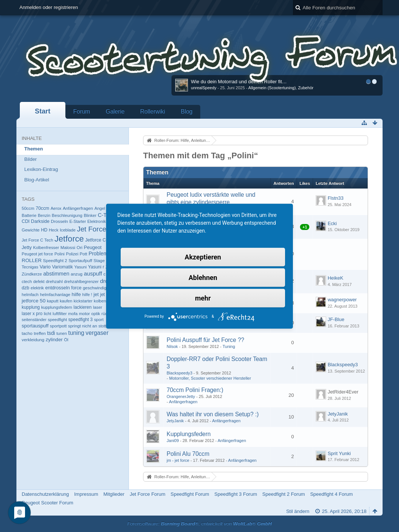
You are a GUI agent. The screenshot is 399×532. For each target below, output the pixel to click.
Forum (82, 111)
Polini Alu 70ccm (188, 454)
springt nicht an (83, 326)
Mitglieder (114, 494)
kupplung (31, 307)
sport (99, 320)
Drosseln (59, 221)
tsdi (51, 333)
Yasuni (81, 267)
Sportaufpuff (80, 260)
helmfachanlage (55, 295)
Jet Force (92, 229)
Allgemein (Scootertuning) (272, 88)
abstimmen (56, 274)
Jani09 (173, 441)
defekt (39, 281)
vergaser (97, 333)
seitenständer (34, 320)
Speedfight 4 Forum (331, 494)
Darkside (40, 221)
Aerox (56, 208)
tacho (27, 333)
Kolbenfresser (46, 248)
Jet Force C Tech (37, 240)
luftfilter (60, 313)
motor (84, 314)
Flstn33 (336, 198)
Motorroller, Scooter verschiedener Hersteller (210, 378)
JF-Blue (336, 319)
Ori (80, 247)
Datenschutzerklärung (45, 494)
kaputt (52, 301)
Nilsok (172, 346)
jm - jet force (178, 460)
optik (96, 314)
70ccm (43, 208)
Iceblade (68, 230)
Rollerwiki (153, 111)
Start (42, 111)
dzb (25, 288)
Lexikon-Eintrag (41, 169)
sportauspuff (35, 326)
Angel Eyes (105, 208)
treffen (40, 333)
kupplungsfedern (57, 307)
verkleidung (33, 340)
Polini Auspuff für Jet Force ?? (205, 340)
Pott (83, 254)
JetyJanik (175, 421)
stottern (105, 326)
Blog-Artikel (37, 180)
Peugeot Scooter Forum (47, 503)
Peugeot (93, 247)
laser (98, 307)
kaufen (66, 301)
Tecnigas (30, 267)
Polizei (72, 254)
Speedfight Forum (190, 494)
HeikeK (335, 278)
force (77, 288)
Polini (60, 254)
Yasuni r (96, 267)
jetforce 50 (34, 301)
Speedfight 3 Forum (236, 494)
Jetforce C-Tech (101, 240)
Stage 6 (101, 261)
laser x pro (32, 314)
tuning (76, 333)
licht (47, 314)
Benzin (44, 215)
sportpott (58, 326)
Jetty (27, 248)
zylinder (54, 340)
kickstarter (83, 301)
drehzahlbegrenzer (81, 281)
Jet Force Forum (147, 494)
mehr (203, 298)
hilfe (76, 294)
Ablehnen (203, 277)
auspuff (93, 273)
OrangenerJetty (181, 396)
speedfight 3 (81, 320)
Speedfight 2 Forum (284, 494)
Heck (54, 230)
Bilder (30, 159)
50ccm (28, 208)
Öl (66, 340)
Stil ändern (298, 511)
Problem (98, 253)
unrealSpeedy (204, 88)
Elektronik (97, 221)
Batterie (29, 215)
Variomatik (62, 267)
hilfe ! (87, 295)
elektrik (37, 288)
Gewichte (31, 230)
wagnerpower (342, 300)
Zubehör (306, 88)
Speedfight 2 (55, 261)
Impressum (86, 494)
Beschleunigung (67, 215)
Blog (187, 111)
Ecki (332, 223)
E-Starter (78, 221)
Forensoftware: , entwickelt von (200, 524)
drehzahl (54, 281)
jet (96, 294)
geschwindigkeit (98, 288)
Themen (34, 149)
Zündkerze (32, 274)
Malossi (68, 247)
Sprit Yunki (339, 453)
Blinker (90, 215)
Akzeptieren (203, 257)
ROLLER (32, 260)
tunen (62, 333)
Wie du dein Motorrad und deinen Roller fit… (239, 82)
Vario (45, 267)
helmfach (30, 295)
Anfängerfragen (78, 208)
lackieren (83, 307)
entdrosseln (58, 288)
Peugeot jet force (37, 254)
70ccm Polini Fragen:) (195, 390)
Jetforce (69, 239)
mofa (73, 314)
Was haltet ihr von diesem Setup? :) (213, 414)
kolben (100, 301)
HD (44, 230)
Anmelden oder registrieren (49, 7)
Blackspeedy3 (180, 373)
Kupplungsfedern (189, 434)
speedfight (57, 320)
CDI (26, 221)
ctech (27, 281)
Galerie (115, 111)
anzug (77, 274)
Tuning (229, 346)
